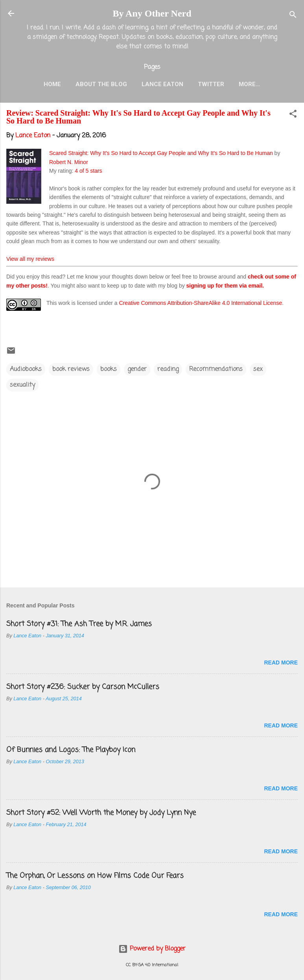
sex (258, 369)
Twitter (211, 84)
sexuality (22, 385)
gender (137, 369)
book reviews (71, 369)
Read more (281, 663)
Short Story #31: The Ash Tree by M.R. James (79, 624)
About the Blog (101, 84)
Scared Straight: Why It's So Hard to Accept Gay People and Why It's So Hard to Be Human (161, 153)
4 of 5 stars (88, 171)
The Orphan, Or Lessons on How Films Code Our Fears (95, 876)
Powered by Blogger (152, 949)
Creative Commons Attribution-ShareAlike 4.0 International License (200, 303)
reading (168, 369)
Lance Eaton (162, 84)
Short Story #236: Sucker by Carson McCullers (83, 687)
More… (250, 84)
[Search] (293, 16)
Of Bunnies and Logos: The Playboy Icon (71, 750)
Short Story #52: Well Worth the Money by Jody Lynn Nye (101, 813)
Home (52, 84)
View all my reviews (30, 259)
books (109, 369)
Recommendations (216, 369)
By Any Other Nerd (152, 13)
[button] (293, 115)
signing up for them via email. (225, 286)
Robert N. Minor (69, 162)
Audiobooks (26, 369)
